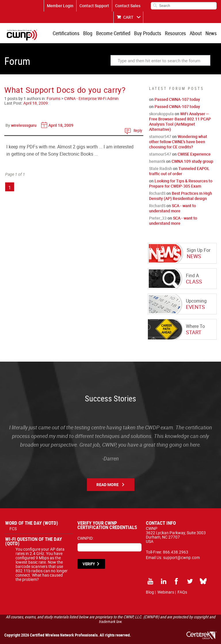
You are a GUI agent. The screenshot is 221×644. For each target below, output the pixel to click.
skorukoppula (161, 114)
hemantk (157, 161)
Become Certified (113, 33)
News (211, 33)
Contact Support (94, 6)
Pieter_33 (158, 218)
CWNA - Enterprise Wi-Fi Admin (91, 98)
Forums (54, 98)
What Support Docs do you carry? (65, 90)
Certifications (66, 33)
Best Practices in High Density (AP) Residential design (181, 196)
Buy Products (148, 33)
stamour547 (160, 136)
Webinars (166, 592)
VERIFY (89, 564)
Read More (107, 485)
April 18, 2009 (36, 103)
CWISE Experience (194, 154)
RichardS (157, 193)
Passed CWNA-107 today (177, 99)
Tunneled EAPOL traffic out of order (179, 171)
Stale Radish (161, 168)
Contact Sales (128, 6)
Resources (175, 33)
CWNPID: (85, 538)
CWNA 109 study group (192, 161)
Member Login (60, 6)
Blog (88, 33)
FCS (13, 529)
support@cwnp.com (181, 557)
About (196, 33)
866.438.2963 (176, 552)
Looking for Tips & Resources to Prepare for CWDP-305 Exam (181, 183)
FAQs (182, 592)
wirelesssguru (24, 125)
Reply (138, 130)
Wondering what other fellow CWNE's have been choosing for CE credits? (178, 142)
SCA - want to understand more (173, 208)
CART (128, 17)
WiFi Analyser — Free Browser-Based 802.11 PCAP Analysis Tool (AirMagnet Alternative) (180, 121)
